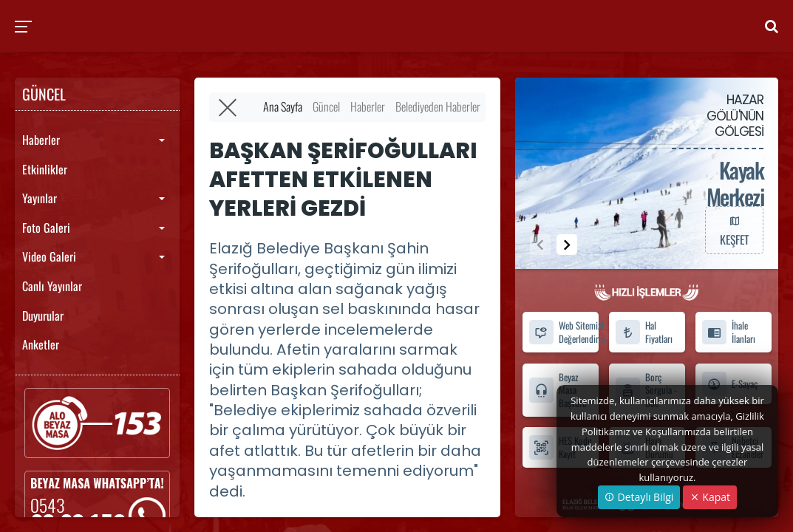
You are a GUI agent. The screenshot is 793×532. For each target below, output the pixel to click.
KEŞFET (734, 230)
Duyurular (43, 316)
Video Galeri (49, 256)
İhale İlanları (728, 332)
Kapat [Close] (710, 497)
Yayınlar (40, 198)
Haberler (41, 140)
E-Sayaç (729, 384)
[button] (567, 245)
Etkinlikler (45, 169)
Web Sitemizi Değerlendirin (564, 332)
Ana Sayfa (283, 106)
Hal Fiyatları (644, 332)
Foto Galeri (46, 228)
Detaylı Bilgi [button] (639, 497)
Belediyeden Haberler (438, 106)
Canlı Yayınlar (52, 286)
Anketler (41, 344)
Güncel (326, 106)
